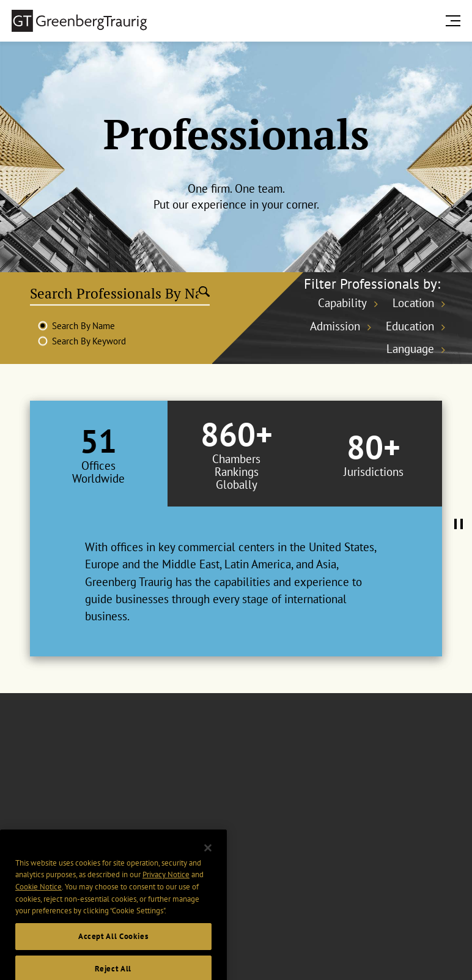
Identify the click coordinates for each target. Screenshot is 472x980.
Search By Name (83, 326)
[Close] (208, 864)
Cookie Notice (39, 904)
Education (410, 326)
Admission (335, 326)
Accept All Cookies (113, 953)
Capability (342, 303)
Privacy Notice (166, 892)
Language (410, 349)
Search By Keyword (89, 341)
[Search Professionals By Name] (114, 293)
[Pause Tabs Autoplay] (459, 525)
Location (413, 303)
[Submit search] (204, 293)
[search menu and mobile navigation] (455, 20)
